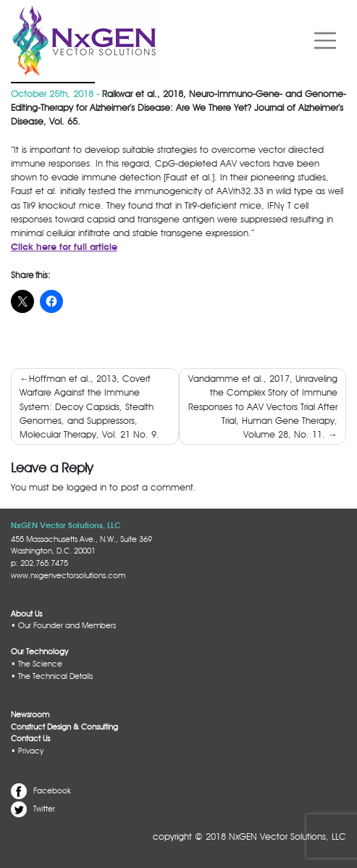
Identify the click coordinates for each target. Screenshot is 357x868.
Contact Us (30, 738)
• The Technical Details (52, 676)
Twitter (44, 809)
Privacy (31, 751)
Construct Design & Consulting (64, 727)
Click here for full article (64, 247)
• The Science (37, 664)
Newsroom (30, 714)
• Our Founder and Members (63, 625)
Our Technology (39, 651)
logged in (87, 487)
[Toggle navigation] (325, 41)
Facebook (52, 790)
